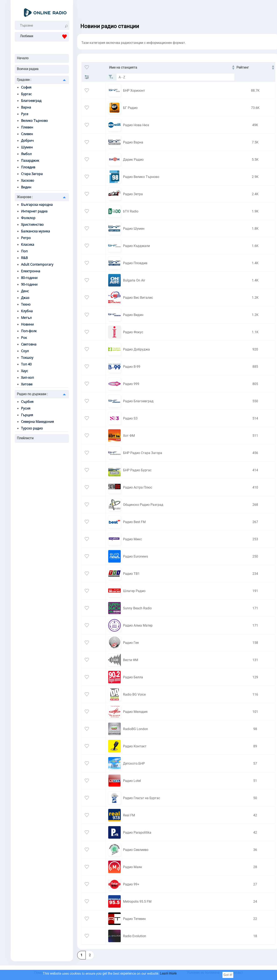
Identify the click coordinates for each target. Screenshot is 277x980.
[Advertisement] (173, 10)
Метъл (26, 318)
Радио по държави (32, 394)
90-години (29, 284)
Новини (27, 324)
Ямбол (26, 154)
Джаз (25, 298)
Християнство (32, 225)
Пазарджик (30, 160)
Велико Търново (34, 121)
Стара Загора (32, 174)
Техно (26, 304)
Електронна (31, 271)
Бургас (26, 94)
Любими (44, 37)
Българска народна (37, 205)
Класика (28, 244)
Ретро (26, 238)
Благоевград (31, 101)
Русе (25, 114)
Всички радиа (28, 69)
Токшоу (27, 358)
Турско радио (32, 428)
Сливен (27, 134)
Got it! (228, 975)
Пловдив (28, 167)
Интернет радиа (34, 211)
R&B (24, 258)
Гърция (27, 415)
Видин (26, 187)
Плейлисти (25, 438)
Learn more (168, 973)
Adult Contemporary (37, 264)
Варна (26, 107)
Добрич (27, 141)
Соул (25, 351)
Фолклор (28, 218)
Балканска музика (35, 231)
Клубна (27, 311)
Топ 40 (26, 364)
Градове (24, 80)
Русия (26, 408)
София (26, 87)
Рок (24, 338)
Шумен (27, 147)
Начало (23, 58)
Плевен (27, 127)
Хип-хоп (27, 378)
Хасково (28, 180)
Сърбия (27, 402)
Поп (24, 251)
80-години (29, 278)
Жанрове (25, 197)
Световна (29, 344)
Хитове (27, 384)
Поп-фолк (29, 331)
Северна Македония (37, 422)
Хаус (25, 371)
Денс (25, 291)
